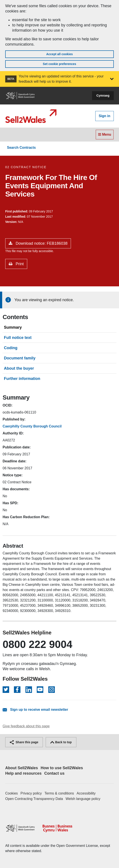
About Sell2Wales (22, 768)
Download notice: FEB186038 (41, 243)
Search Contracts (21, 148)
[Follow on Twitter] (6, 690)
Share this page (24, 742)
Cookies (12, 793)
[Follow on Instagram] (52, 690)
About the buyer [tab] (19, 368)
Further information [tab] (22, 379)
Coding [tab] (11, 348)
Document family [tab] (20, 358)
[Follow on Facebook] (17, 690)
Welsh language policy (83, 799)
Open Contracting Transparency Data (34, 799)
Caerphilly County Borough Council (32, 426)
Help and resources (23, 773)
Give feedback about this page (26, 726)
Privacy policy (31, 793)
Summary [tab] (13, 327)
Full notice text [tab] (18, 338)
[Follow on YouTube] (40, 690)
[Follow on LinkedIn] (29, 690)
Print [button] (19, 264)
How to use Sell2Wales (62, 768)
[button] (112, 79)
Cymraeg (103, 96)
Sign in (105, 116)
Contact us (54, 773)
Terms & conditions (59, 793)
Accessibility (86, 793)
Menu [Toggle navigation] (105, 134)
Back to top (61, 742)
